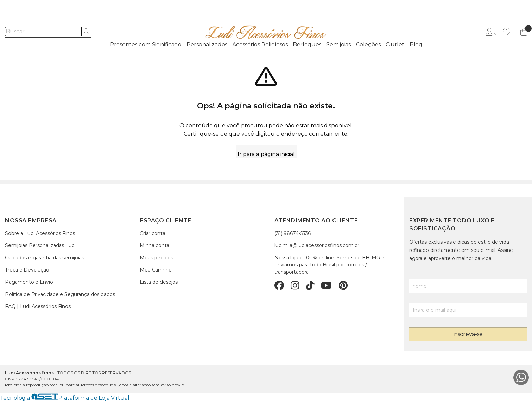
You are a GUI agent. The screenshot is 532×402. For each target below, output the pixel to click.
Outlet (395, 45)
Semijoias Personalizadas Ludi (40, 245)
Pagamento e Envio (29, 282)
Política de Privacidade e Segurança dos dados (60, 294)
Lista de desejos (159, 282)
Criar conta (153, 233)
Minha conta (155, 245)
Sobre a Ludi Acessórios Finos (40, 233)
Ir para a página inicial (266, 154)
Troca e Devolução (27, 270)
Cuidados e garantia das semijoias (45, 258)
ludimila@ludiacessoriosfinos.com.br (317, 245)
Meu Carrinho (156, 270)
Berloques (307, 45)
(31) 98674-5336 (293, 233)
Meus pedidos (156, 258)
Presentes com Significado (146, 45)
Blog (416, 45)
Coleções (368, 45)
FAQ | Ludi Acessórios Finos (38, 306)
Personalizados (207, 45)
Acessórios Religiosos (260, 45)
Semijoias (339, 45)
